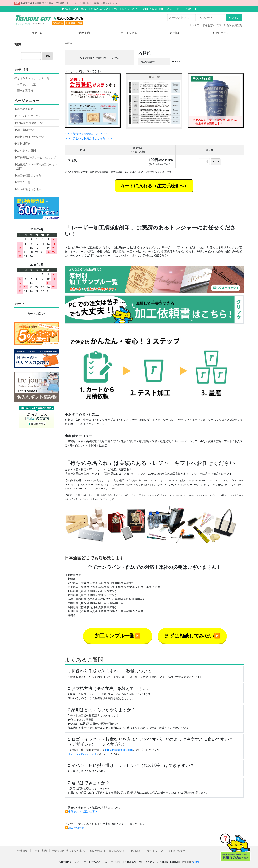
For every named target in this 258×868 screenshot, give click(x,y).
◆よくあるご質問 (25, 151)
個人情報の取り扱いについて (108, 851)
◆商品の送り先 (24, 109)
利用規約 (136, 851)
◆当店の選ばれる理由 (28, 189)
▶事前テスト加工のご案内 (81, 812)
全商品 (68, 43)
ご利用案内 (83, 33)
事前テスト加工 (26, 85)
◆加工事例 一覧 (24, 130)
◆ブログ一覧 (22, 182)
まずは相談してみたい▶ (192, 636)
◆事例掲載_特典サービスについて (35, 157)
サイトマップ (155, 851)
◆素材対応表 (22, 144)
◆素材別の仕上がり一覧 (29, 137)
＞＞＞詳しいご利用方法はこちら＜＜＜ (89, 138)
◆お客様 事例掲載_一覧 (29, 123)
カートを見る (129, 33)
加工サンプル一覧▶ (118, 636)
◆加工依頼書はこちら (28, 175)
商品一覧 (37, 33)
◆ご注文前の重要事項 (28, 116)
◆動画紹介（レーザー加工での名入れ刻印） (36, 167)
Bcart (196, 862)
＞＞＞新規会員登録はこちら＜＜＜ (86, 134)
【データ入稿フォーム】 (83, 754)
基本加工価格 (25, 90)
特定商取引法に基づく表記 (68, 851)
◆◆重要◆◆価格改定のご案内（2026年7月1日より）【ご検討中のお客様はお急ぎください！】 (71, 3)
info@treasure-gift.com (119, 750)
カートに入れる (136, 186)
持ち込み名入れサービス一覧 (32, 78)
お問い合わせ (221, 33)
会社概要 (175, 33)
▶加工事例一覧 (75, 828)
